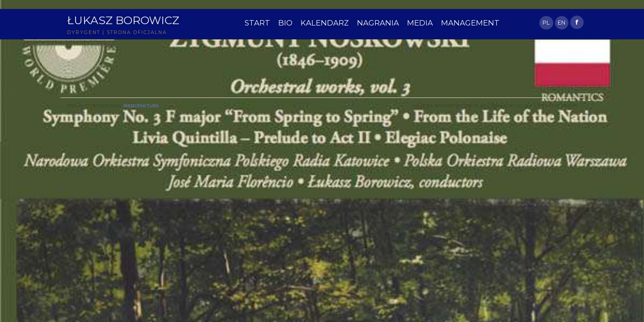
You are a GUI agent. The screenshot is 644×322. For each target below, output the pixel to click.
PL (546, 23)
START (257, 23)
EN (561, 23)
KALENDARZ (325, 23)
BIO (285, 23)
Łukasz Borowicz (123, 20)
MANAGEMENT (470, 23)
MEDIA (420, 23)
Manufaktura (141, 106)
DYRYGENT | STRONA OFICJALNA (117, 32)
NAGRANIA (378, 23)
